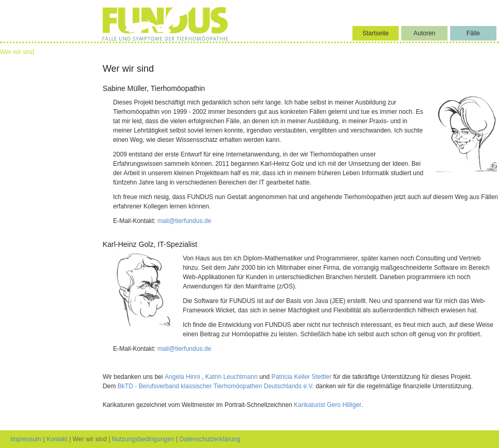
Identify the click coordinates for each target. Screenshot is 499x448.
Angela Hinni (183, 377)
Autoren (424, 33)
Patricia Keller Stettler (302, 377)
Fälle (473, 33)
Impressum (26, 439)
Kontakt (57, 439)
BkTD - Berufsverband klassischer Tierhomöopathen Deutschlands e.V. (216, 386)
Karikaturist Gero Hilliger (327, 405)
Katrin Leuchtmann (232, 377)
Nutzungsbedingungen (143, 439)
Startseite (376, 33)
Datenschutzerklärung (210, 439)
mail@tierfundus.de (185, 221)
